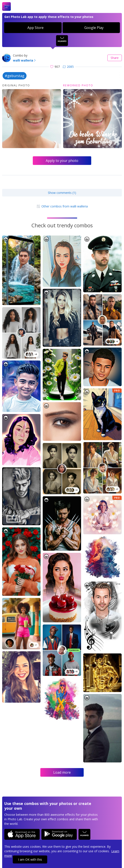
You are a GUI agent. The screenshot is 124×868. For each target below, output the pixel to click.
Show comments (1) (62, 193)
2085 (68, 67)
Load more (62, 772)
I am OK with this (30, 859)
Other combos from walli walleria (62, 206)
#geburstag (15, 76)
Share (115, 58)
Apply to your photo (62, 161)
